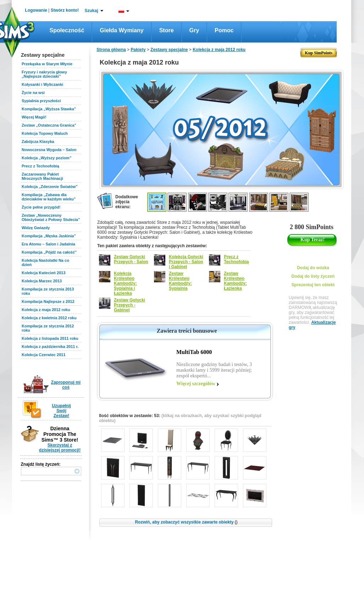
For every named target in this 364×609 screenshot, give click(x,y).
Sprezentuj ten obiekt (313, 285)
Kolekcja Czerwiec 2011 (44, 355)
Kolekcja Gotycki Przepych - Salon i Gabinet (186, 262)
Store (167, 30)
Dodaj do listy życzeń (313, 276)
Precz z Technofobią (40, 166)
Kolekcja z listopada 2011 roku (50, 338)
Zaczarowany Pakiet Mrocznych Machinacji (42, 176)
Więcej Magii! (34, 117)
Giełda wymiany (122, 30)
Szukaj (91, 11)
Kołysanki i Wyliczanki (42, 84)
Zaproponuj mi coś (66, 385)
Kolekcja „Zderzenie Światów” (50, 187)
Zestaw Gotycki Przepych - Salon (131, 259)
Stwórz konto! (65, 10)
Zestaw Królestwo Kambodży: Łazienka (235, 281)
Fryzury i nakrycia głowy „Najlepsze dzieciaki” (44, 74)
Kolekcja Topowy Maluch (45, 133)
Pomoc (224, 30)
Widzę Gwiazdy (36, 228)
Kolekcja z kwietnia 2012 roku (49, 318)
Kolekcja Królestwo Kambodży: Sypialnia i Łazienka (125, 283)
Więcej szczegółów (196, 384)
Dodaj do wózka (313, 268)
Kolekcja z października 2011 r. (50, 347)
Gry (194, 30)
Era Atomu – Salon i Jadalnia (48, 244)
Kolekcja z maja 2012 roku (46, 310)
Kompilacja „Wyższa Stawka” (49, 109)
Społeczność (67, 30)
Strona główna (111, 50)
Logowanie (36, 10)
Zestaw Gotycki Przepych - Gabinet (129, 305)
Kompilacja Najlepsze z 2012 (48, 301)
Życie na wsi (33, 93)
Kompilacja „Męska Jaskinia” (49, 236)
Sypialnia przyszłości (41, 101)
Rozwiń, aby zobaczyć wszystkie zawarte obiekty (186, 522)
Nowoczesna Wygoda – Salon (49, 150)
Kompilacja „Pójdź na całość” (49, 252)
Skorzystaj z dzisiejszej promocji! (60, 448)
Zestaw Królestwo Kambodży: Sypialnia (180, 281)
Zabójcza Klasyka (38, 142)
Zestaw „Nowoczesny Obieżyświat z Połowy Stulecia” (51, 217)
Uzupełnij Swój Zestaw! (61, 411)
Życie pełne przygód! (41, 207)
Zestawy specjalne (169, 50)
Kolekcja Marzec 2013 (42, 281)
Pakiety (138, 50)
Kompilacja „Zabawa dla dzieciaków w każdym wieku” (49, 197)
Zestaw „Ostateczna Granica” (49, 125)
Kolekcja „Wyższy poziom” (46, 158)
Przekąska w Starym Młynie (47, 64)
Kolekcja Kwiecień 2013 (44, 273)
